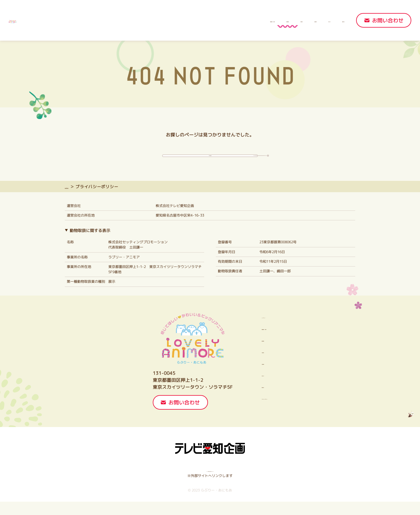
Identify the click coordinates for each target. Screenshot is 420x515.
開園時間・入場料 (161, 20)
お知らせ (301, 20)
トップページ (78, 200)
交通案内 (236, 20)
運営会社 (334, 20)
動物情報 (204, 20)
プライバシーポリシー (265, 411)
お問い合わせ (388, 20)
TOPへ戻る (210, 161)
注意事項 (269, 20)
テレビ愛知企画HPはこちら (210, 484)
